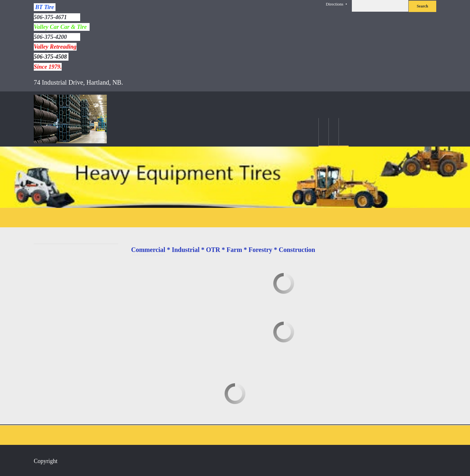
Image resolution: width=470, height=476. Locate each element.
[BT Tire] (70, 119)
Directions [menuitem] (335, 4)
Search (422, 6)
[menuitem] (323, 132)
